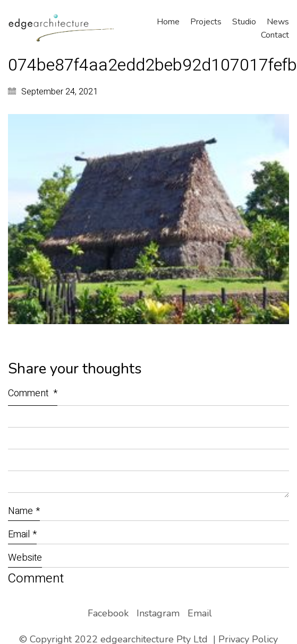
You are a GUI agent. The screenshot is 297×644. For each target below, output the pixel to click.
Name (24, 511)
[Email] (200, 613)
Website (25, 558)
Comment (33, 393)
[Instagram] (158, 613)
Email (22, 534)
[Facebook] (108, 613)
